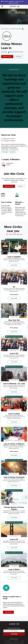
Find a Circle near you (14, 234)
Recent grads (5, 149)
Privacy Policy (16, 641)
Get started (8, 612)
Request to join (7, 57)
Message (19, 57)
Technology (5, 152)
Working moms (14, 149)
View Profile (14, 265)
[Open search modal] (26, 7)
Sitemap (22, 641)
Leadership (12, 152)
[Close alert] (26, 2)
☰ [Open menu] (2, 7)
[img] (14, 247)
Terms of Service (8, 641)
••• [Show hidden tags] (18, 152)
